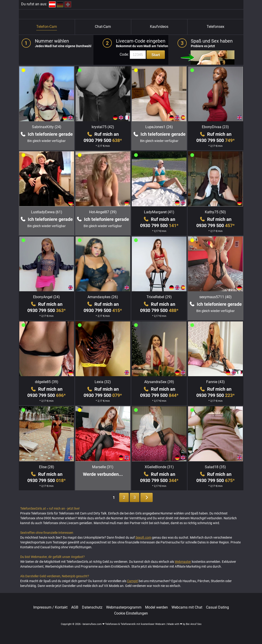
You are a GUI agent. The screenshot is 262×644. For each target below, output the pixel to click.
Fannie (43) (216, 382)
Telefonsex (216, 27)
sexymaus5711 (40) (216, 297)
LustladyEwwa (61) (47, 212)
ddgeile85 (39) (47, 382)
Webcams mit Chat (187, 607)
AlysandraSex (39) (159, 382)
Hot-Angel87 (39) (103, 212)
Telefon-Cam (47, 27)
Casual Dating (217, 607)
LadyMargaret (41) (159, 212)
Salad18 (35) (215, 467)
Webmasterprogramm (124, 607)
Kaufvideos (159, 27)
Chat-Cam (103, 27)
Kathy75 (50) (215, 212)
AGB (75, 607)
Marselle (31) (103, 467)
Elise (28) (47, 467)
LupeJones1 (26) (159, 127)
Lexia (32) (103, 382)
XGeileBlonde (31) (159, 467)
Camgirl (132, 581)
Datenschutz (92, 607)
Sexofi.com (143, 537)
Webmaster (183, 562)
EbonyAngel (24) (46, 297)
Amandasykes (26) (103, 297)
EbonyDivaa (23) (215, 127)
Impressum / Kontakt (50, 607)
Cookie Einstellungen (131, 613)
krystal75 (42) (103, 127)
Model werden (156, 607)
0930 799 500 (103, 140)
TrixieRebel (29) (159, 297)
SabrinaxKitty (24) (47, 127)
